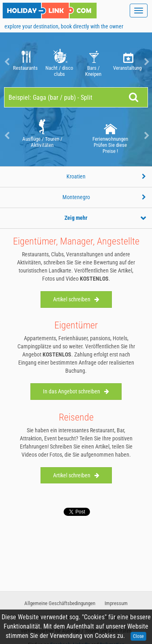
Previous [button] (6, 62)
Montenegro (76, 197)
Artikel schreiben (76, 299)
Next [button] (146, 62)
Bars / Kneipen (93, 62)
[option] (25, 62)
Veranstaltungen (127, 62)
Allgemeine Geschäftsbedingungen (60, 603)
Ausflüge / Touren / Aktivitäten (42, 133)
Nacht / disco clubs (59, 62)
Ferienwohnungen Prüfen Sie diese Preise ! (110, 136)
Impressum (116, 603)
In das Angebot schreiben (76, 391)
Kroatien (76, 176)
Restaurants (25, 62)
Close (138, 636)
